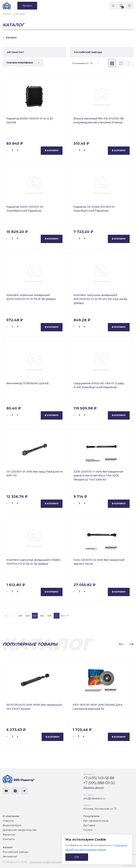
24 (95, 63)
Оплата (88, 830)
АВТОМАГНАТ (15, 52)
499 (20, 616)
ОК (77, 857)
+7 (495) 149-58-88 (99, 778)
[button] (121, 644)
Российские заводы (15, 852)
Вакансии (9, 835)
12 (91, 63)
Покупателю (91, 816)
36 (98, 63)
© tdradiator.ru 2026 (15, 862)
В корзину (52, 150)
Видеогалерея (12, 825)
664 (63, 616)
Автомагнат (10, 857)
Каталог (8, 847)
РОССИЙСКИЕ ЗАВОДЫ (88, 52)
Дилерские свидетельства (20, 830)
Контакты (9, 839)
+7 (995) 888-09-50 (99, 783)
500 (28, 616)
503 (49, 616)
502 (42, 616)
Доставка (89, 825)
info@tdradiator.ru (94, 798)
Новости (8, 821)
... (13, 616)
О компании (11, 816)
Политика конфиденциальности (50, 862)
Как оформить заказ (96, 821)
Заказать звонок (94, 788)
